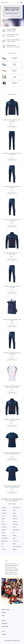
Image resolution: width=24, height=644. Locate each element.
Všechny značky (6, 610)
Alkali (14, 544)
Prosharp (15, 522)
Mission (14, 535)
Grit (14, 533)
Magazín (4, 621)
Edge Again (15, 524)
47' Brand (4, 549)
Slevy (3, 616)
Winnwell (4, 510)
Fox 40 (14, 527)
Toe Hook (15, 541)
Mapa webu (5, 623)
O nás (3, 631)
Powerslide (4, 508)
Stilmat (3, 533)
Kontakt (4, 634)
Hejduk (3, 519)
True (3, 547)
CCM (3, 516)
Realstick (15, 549)
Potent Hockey (16, 508)
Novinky (4, 613)
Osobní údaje (5, 627)
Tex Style (4, 527)
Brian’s (14, 510)
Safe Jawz (4, 535)
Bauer (14, 513)
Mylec (14, 538)
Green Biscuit (5, 538)
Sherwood (4, 513)
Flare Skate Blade (17, 547)
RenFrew (15, 519)
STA (3, 544)
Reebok (14, 516)
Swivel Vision (5, 541)
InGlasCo (4, 524)
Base (3, 522)
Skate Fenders (16, 530)
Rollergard (4, 530)
